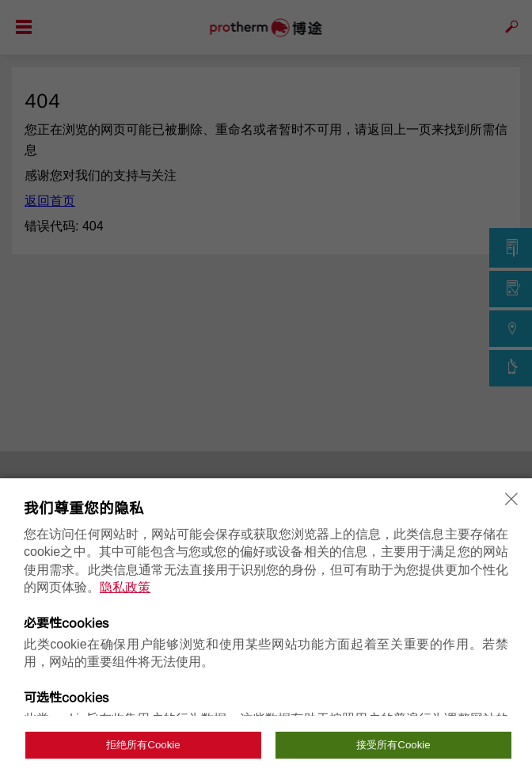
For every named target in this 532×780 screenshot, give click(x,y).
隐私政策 (125, 587)
